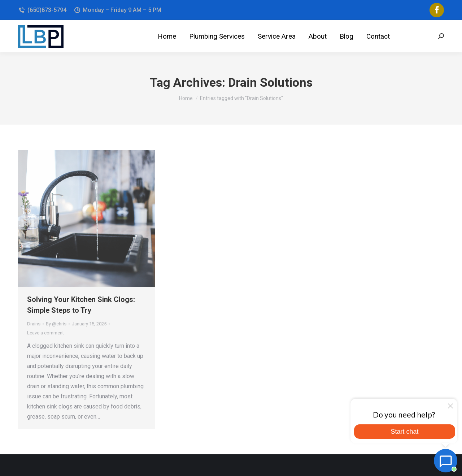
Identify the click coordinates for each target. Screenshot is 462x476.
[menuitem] (167, 36)
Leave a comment (45, 333)
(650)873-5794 (42, 10)
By (56, 324)
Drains (34, 324)
